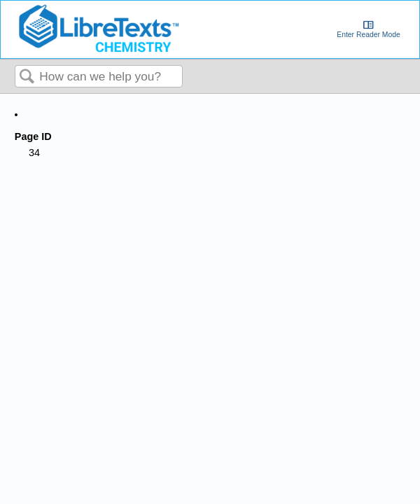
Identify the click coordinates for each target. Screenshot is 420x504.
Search (27, 77)
